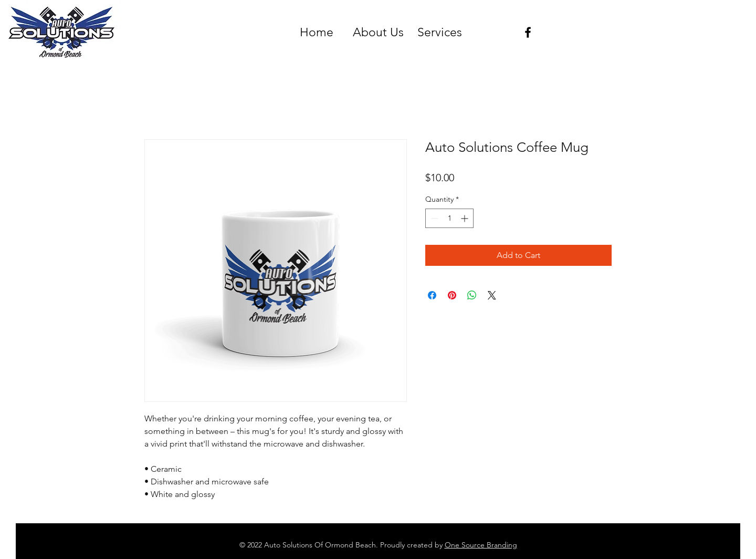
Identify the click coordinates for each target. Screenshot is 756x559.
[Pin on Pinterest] (452, 295)
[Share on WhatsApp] (472, 295)
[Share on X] (492, 295)
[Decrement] (433, 218)
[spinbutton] (449, 218)
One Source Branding (481, 545)
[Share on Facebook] (432, 295)
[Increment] (465, 218)
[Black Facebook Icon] (528, 32)
